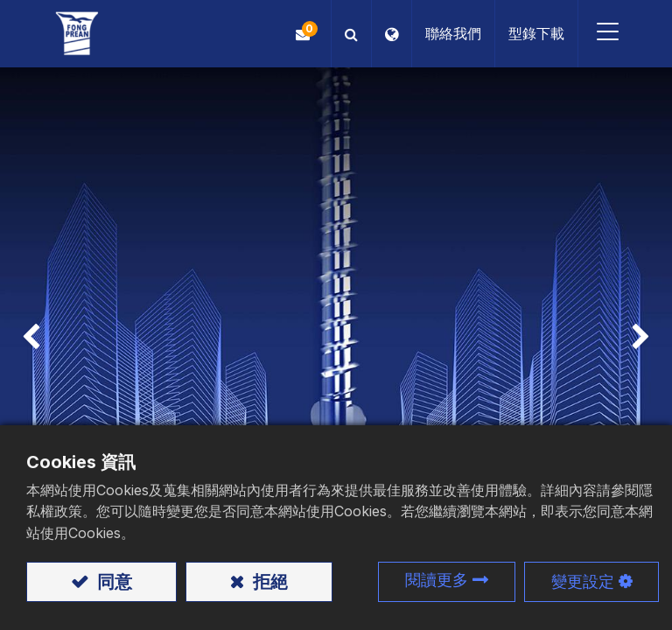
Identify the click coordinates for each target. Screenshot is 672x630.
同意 (112, 582)
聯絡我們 (453, 33)
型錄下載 (536, 33)
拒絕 (268, 582)
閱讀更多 (437, 580)
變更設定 (583, 581)
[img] (27, 339)
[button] (351, 34)
